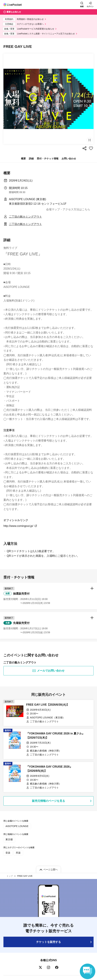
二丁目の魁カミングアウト (25, 217)
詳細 (31, 159)
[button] (48, 596)
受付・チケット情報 (48, 159)
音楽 (8, 853)
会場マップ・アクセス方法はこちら (68, 209)
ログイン (90, 6)
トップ (10, 876)
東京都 (9, 839)
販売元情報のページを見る (48, 801)
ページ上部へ (51, 869)
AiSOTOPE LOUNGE (17, 826)
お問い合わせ (69, 159)
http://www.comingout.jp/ (20, 526)
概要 (23, 159)
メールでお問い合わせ (48, 671)
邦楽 (18, 853)
